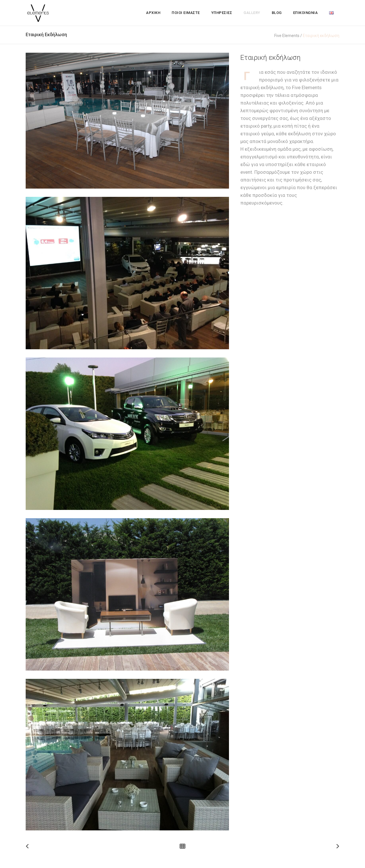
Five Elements (287, 36)
